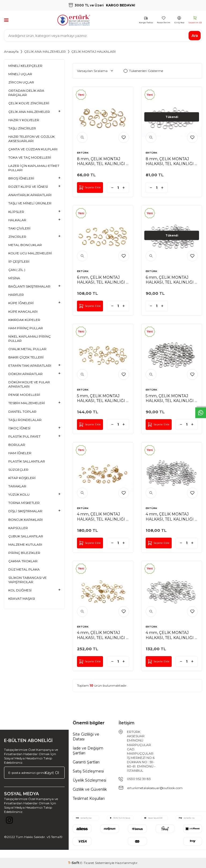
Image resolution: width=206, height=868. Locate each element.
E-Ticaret (87, 863)
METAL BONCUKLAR (25, 245)
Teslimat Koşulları (89, 798)
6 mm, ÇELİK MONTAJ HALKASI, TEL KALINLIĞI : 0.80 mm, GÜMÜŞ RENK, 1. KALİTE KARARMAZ (172, 280)
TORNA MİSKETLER (24, 503)
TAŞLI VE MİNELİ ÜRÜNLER (30, 203)
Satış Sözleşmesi (88, 771)
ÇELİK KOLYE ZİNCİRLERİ (29, 103)
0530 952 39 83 (139, 779)
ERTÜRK (83, 153)
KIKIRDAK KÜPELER (24, 320)
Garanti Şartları (86, 762)
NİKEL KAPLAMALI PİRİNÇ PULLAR (30, 339)
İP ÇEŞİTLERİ (19, 261)
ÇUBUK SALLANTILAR (26, 536)
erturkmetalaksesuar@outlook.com (155, 788)
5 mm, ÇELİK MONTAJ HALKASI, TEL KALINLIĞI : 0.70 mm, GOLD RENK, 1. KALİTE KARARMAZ (102, 398)
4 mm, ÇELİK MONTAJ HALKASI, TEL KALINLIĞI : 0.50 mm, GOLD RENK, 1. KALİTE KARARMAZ (102, 635)
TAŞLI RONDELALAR (25, 420)
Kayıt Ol (52, 773)
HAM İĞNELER (20, 453)
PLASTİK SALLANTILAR (27, 461)
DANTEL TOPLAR (22, 412)
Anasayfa (11, 51)
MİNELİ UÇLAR (20, 74)
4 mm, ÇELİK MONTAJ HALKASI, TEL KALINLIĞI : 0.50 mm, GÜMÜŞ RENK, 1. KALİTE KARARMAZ (171, 635)
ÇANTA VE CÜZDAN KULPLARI (33, 149)
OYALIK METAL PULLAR (27, 349)
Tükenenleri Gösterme (143, 71)
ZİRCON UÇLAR (21, 82)
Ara (195, 35)
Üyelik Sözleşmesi (89, 780)
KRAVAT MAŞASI (22, 599)
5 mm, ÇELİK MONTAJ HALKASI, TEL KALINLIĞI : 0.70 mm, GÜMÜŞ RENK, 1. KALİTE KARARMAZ (171, 398)
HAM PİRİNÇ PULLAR (26, 328)
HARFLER (16, 295)
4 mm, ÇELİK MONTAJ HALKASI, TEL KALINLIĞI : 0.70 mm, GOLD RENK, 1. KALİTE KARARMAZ (102, 517)
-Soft (74, 863)
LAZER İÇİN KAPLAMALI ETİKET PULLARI (34, 168)
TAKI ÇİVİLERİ (19, 228)
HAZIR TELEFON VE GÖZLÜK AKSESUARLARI (32, 139)
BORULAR (17, 445)
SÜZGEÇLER (18, 470)
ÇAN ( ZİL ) (17, 270)
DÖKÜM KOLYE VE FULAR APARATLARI (29, 384)
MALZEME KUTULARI (25, 544)
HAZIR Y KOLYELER (24, 120)
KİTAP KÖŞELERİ (22, 478)
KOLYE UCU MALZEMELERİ (30, 253)
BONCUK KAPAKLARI (25, 520)
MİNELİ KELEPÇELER (25, 66)
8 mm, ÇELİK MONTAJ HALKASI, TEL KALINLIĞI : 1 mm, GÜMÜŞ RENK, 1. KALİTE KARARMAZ (171, 161)
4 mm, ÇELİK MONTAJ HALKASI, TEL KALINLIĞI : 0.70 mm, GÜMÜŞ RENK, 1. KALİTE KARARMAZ (171, 517)
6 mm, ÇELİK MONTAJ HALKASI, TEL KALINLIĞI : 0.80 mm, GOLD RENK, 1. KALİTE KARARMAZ (102, 280)
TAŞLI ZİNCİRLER (22, 128)
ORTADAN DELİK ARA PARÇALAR (26, 93)
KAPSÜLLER (18, 528)
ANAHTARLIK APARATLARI (30, 195)
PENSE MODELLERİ (24, 395)
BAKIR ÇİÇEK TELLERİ (26, 357)
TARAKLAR (17, 486)
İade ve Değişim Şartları (88, 751)
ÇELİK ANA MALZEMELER (45, 51)
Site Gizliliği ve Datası (86, 737)
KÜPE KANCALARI (23, 311)
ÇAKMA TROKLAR (23, 561)
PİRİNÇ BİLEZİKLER (24, 553)
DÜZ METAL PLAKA (24, 569)
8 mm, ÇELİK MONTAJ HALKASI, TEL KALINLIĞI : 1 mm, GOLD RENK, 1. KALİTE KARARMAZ (102, 161)
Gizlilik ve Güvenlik (90, 789)
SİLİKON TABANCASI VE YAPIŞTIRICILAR (27, 580)
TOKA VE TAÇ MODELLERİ (30, 157)
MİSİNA (14, 278)
